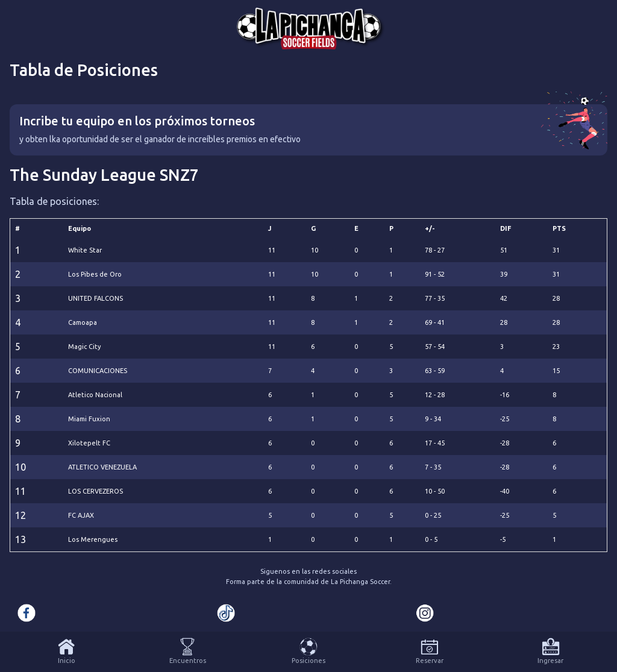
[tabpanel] (308, 328)
